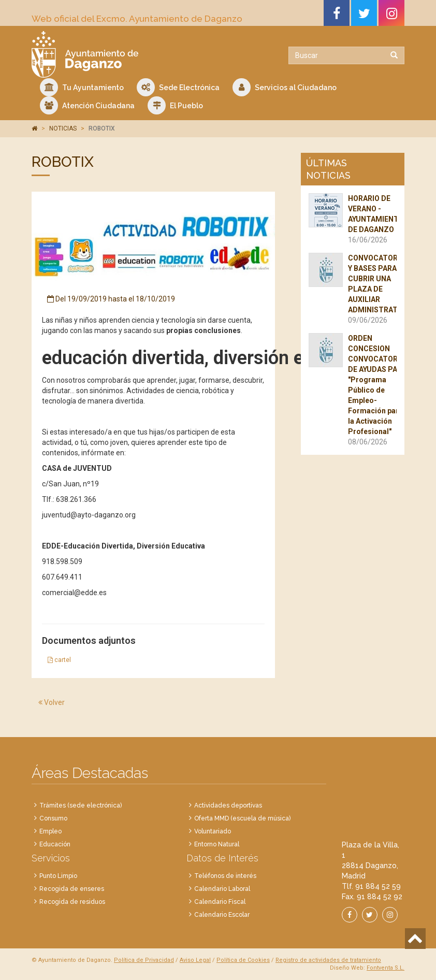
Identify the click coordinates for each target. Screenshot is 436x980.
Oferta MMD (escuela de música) (242, 818)
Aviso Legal (195, 960)
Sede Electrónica (178, 87)
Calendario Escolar (222, 915)
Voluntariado (213, 831)
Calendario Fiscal (220, 902)
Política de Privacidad (144, 960)
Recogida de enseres (72, 889)
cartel (59, 660)
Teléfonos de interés (225, 876)
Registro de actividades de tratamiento (328, 960)
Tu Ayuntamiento (82, 87)
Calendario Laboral (222, 889)
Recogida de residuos (72, 902)
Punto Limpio (58, 876)
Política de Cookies (243, 960)
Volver (52, 702)
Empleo (50, 831)
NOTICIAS (63, 128)
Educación (55, 844)
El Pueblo (175, 105)
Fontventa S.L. (386, 968)
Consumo (53, 818)
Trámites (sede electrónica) (81, 805)
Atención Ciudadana (87, 105)
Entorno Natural (217, 844)
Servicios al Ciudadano (285, 87)
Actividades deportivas (228, 805)
